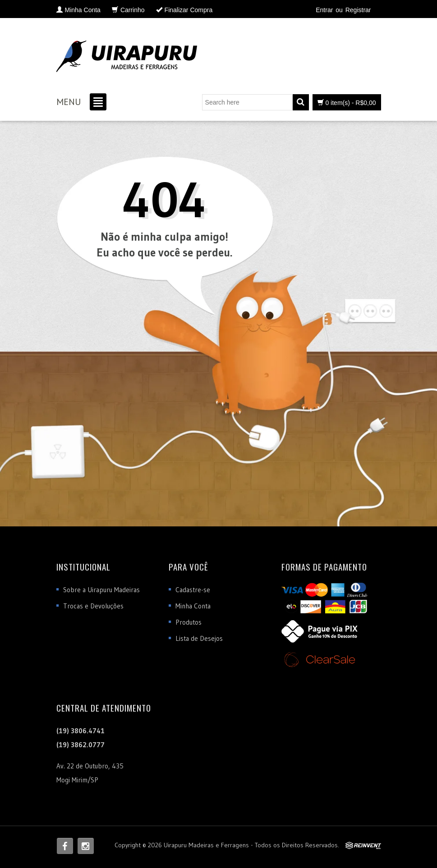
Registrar (358, 10)
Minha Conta (193, 606)
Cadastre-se (193, 590)
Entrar (324, 10)
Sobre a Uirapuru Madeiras (101, 590)
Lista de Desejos (199, 638)
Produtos (189, 622)
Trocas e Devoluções (93, 606)
